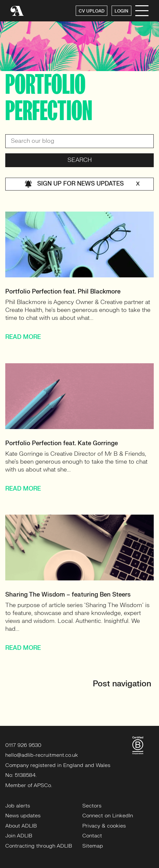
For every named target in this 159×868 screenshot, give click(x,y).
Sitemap (93, 846)
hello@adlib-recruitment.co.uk (42, 755)
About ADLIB (21, 826)
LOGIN (121, 11)
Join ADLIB (19, 836)
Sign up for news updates (82, 184)
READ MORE (23, 337)
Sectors (92, 806)
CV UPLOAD (92, 11)
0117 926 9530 (23, 745)
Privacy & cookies (104, 826)
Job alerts (18, 806)
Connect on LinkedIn (108, 816)
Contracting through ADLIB (39, 846)
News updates (23, 816)
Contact (92, 836)
